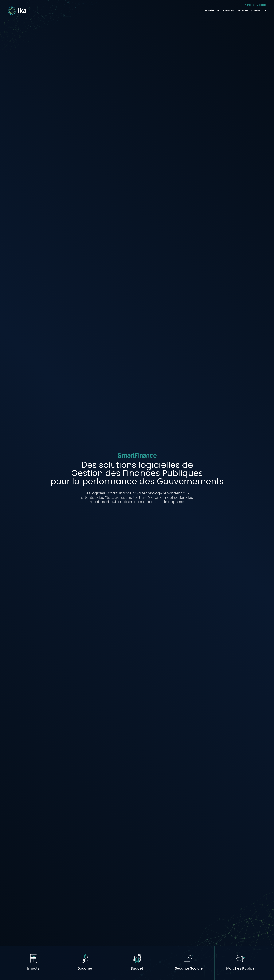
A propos (249, 5)
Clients (256, 11)
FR (265, 11)
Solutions (228, 11)
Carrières (262, 5)
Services (243, 11)
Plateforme (212, 11)
